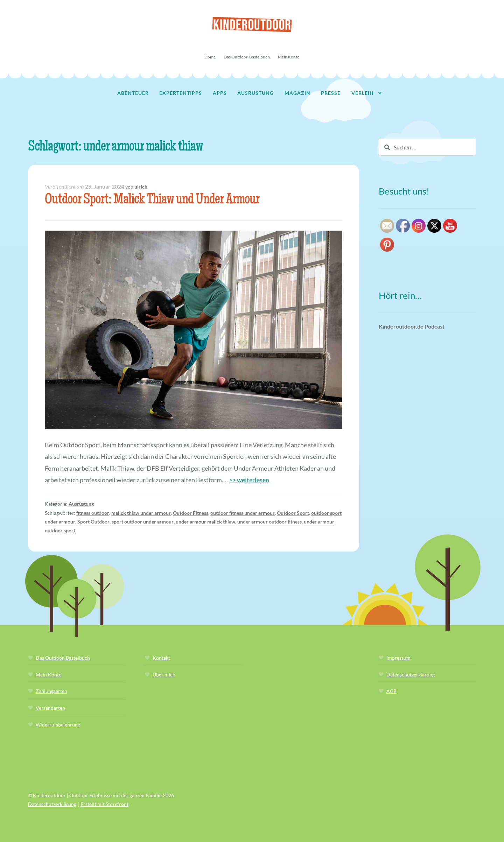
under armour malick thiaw (205, 522)
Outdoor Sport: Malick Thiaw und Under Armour (152, 200)
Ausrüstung (255, 93)
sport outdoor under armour (143, 522)
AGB (391, 691)
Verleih (363, 93)
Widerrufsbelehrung (58, 725)
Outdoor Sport (293, 513)
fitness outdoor (93, 513)
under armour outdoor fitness (269, 522)
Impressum (398, 658)
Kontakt (161, 658)
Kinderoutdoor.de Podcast (412, 326)
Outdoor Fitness (191, 513)
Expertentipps (181, 93)
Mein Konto (289, 57)
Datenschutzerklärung (411, 675)
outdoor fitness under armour (243, 513)
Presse (331, 93)
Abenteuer (133, 93)
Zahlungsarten (51, 691)
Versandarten (50, 708)
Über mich (164, 675)
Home (210, 57)
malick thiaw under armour (141, 513)
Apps (220, 93)
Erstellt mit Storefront (104, 804)
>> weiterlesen (249, 480)
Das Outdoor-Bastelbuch (247, 57)
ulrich (141, 187)
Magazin (297, 93)
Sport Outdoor (93, 522)
